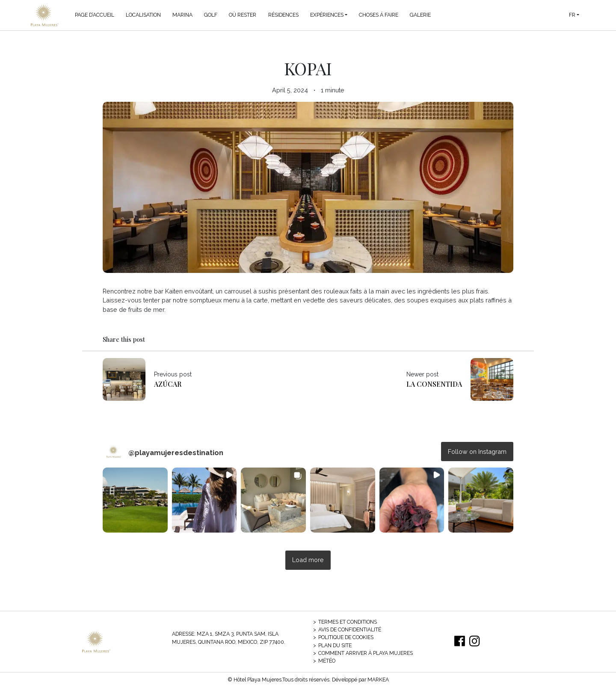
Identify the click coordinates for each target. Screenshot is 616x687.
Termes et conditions (348, 622)
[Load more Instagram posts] (308, 560)
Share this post (124, 339)
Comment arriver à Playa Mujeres (366, 653)
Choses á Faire (379, 15)
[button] (135, 500)
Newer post (422, 374)
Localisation (143, 15)
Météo (327, 661)
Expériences (327, 15)
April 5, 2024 (290, 90)
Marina (182, 15)
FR (572, 15)
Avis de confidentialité (350, 629)
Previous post (173, 374)
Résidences (283, 15)
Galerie (420, 15)
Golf (211, 15)
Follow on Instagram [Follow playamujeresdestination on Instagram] (477, 452)
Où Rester (243, 15)
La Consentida (434, 384)
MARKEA (378, 680)
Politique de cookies (346, 637)
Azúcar (168, 384)
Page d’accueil (95, 15)
